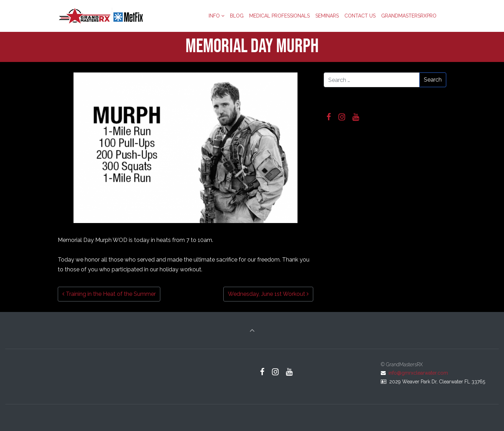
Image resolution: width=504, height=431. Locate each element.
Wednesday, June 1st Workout (268, 294)
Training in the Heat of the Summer (109, 294)
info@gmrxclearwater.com (418, 373)
